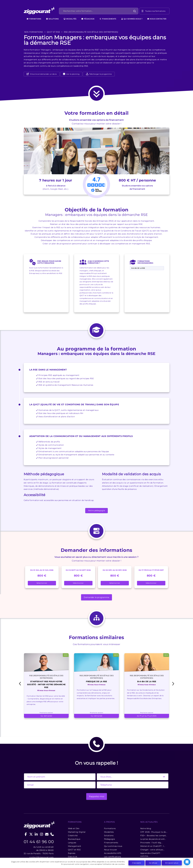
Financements (108, 19)
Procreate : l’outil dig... (151, 807)
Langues (71, 807)
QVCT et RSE (73, 814)
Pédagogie (88, 19)
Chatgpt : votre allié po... (152, 814)
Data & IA (71, 822)
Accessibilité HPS (112, 818)
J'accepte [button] (137, 863)
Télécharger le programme (99, 74)
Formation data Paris (147, 845)
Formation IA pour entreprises (151, 855)
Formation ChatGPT (34, 855)
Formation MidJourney (110, 845)
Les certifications (112, 822)
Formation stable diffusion (74, 855)
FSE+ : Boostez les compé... (153, 800)
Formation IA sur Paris (110, 855)
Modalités (70, 19)
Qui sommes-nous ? (132, 19)
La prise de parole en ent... (153, 804)
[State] (133, 742)
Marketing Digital (76, 797)
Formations (34, 19)
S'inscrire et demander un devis (43, 74)
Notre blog (145, 793)
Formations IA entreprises (112, 850)
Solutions (52, 19)
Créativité (72, 800)
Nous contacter (157, 19)
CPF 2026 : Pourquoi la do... (153, 797)
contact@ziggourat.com (40, 831)
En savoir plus (172, 863)
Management (73, 811)
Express (70, 818)
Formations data (144, 850)
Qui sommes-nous (113, 811)
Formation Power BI (34, 850)
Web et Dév (73, 793)
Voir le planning (73, 74)
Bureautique (73, 804)
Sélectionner (42, 550)
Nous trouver (110, 814)
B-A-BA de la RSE (138, 235)
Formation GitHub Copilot (74, 845)
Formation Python (33, 845)
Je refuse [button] (153, 863)
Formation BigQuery (72, 850)
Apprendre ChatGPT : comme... (150, 819)
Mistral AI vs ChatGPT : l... (152, 811)
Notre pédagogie (97, 477)
